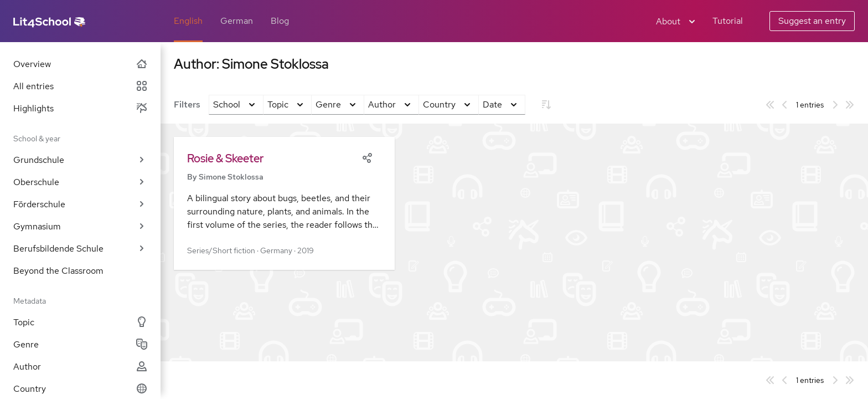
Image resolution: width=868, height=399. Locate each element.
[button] (284, 203)
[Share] (367, 157)
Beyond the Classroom (58, 271)
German (237, 21)
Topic (80, 322)
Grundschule (80, 160)
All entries (80, 86)
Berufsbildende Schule (80, 249)
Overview (80, 64)
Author (80, 367)
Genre (80, 344)
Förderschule (80, 204)
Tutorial (728, 21)
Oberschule (80, 182)
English (188, 21)
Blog (280, 21)
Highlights (80, 108)
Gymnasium (80, 226)
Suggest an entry (812, 21)
